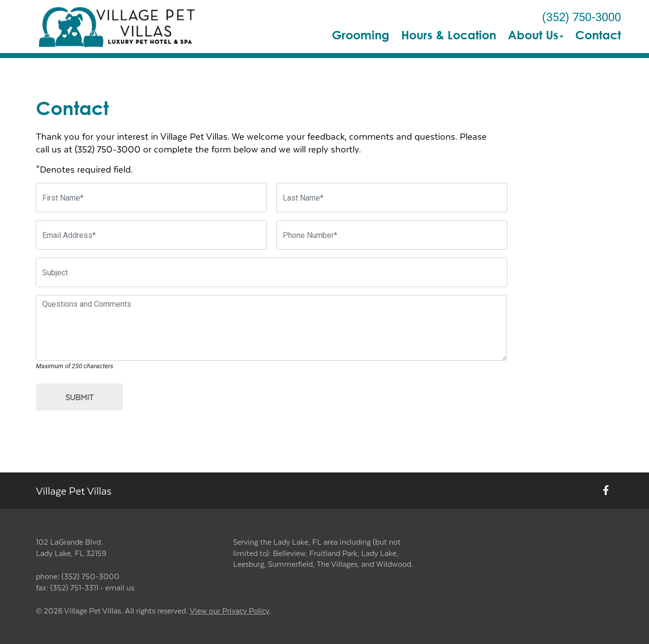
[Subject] (272, 272)
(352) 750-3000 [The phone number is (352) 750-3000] (581, 17)
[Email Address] (151, 235)
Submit (79, 397)
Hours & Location (449, 35)
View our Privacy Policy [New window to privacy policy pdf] (230, 611)
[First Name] (151, 198)
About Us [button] (536, 35)
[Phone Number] (392, 235)
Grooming (361, 35)
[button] (118, 27)
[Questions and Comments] (272, 328)
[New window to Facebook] (606, 491)
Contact (598, 35)
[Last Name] (392, 198)
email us (120, 587)
